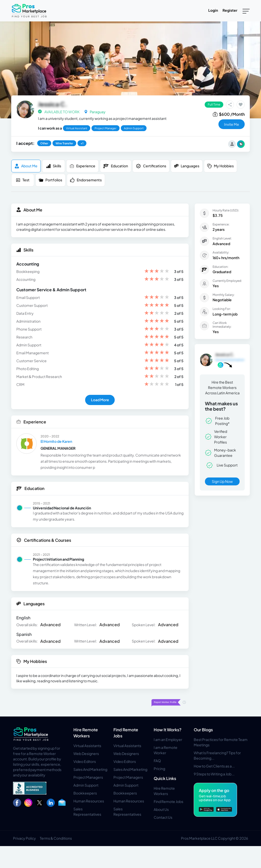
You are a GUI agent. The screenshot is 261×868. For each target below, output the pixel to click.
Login (213, 10)
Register (230, 10)
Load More (100, 400)
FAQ (157, 761)
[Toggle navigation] (246, 11)
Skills (54, 166)
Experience (82, 166)
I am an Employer (168, 739)
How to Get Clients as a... (214, 766)
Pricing (159, 769)
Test (23, 180)
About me (26, 166)
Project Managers (88, 777)
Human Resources (89, 801)
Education (116, 166)
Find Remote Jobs (168, 801)
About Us (161, 809)
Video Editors (85, 761)
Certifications (151, 166)
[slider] (157, 272)
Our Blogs (203, 730)
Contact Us (163, 817)
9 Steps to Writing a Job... (214, 774)
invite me (232, 124)
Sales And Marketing (90, 769)
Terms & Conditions (56, 838)
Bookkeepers (85, 793)
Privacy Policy (24, 838)
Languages (187, 166)
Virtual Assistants (87, 746)
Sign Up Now (222, 481)
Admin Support (86, 785)
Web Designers (86, 753)
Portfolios (50, 180)
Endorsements (86, 180)
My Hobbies (220, 166)
